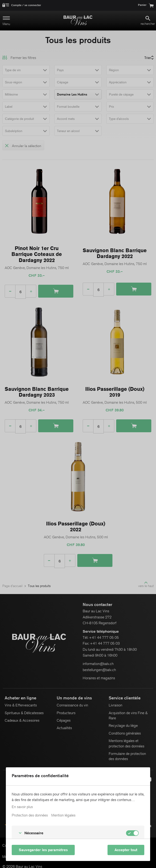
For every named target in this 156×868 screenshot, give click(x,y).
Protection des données (30, 815)
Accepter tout (126, 850)
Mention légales (63, 815)
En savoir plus (22, 807)
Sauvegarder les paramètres (43, 850)
